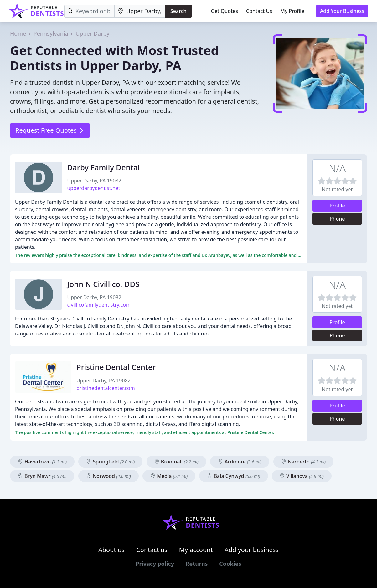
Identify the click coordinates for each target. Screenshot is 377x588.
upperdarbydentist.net (93, 188)
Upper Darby (92, 33)
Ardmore (240, 462)
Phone (337, 219)
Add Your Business (342, 11)
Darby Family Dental (103, 167)
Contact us (152, 550)
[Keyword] (89, 11)
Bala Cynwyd (233, 476)
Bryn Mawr (42, 476)
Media (169, 476)
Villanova (302, 476)
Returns (197, 564)
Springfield (110, 462)
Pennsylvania (51, 33)
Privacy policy (155, 564)
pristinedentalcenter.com (106, 388)
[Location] (140, 11)
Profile (337, 206)
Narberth (303, 462)
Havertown (42, 462)
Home (18, 33)
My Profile (292, 11)
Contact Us (259, 11)
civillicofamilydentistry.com (99, 305)
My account (196, 550)
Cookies (230, 564)
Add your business (252, 550)
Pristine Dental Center (116, 367)
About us (111, 550)
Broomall (176, 462)
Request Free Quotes (50, 130)
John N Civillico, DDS (103, 284)
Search (178, 11)
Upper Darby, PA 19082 (94, 181)
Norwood (108, 476)
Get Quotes (225, 11)
